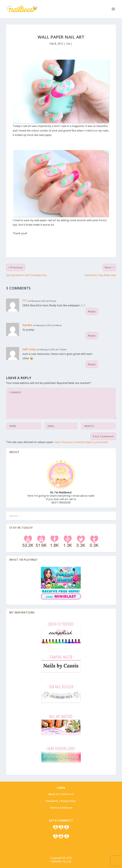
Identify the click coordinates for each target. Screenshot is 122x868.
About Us (53, 794)
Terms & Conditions (61, 808)
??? (25, 301)
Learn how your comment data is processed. (81, 442)
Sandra (27, 325)
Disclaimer (52, 801)
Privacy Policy (68, 801)
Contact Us (67, 794)
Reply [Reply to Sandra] (92, 336)
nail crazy (29, 349)
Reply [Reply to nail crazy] (92, 364)
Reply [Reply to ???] (92, 311)
